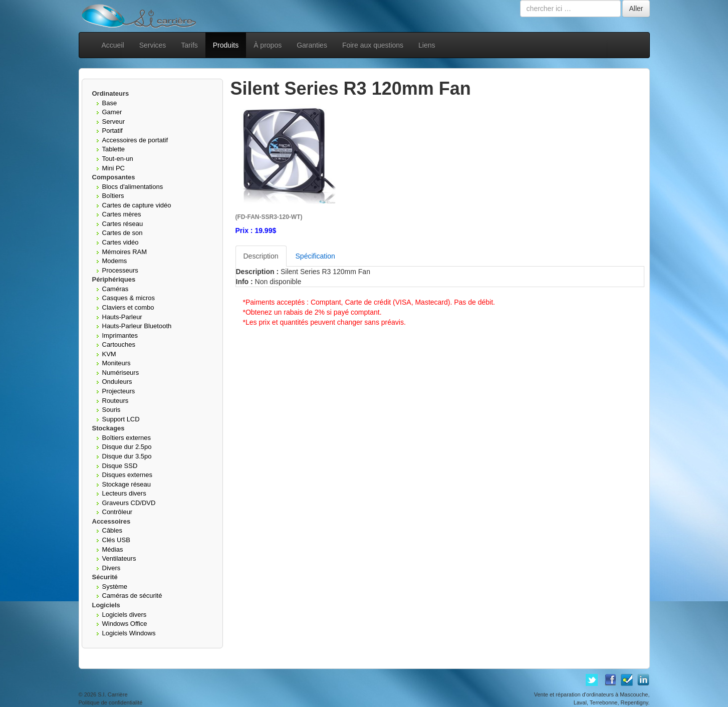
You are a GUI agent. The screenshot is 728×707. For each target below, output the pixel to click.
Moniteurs (116, 363)
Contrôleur (117, 512)
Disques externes (127, 475)
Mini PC (114, 168)
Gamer (112, 112)
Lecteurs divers (124, 493)
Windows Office (125, 624)
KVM (109, 354)
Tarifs (189, 45)
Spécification (315, 256)
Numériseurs (121, 373)
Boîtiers (113, 196)
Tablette (114, 149)
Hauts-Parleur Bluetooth (137, 326)
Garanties (312, 45)
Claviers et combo (128, 307)
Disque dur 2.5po (127, 447)
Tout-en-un (118, 159)
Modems (115, 261)
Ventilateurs (119, 558)
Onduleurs (117, 382)
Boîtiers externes (127, 438)
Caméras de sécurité (132, 596)
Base (110, 103)
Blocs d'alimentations (133, 187)
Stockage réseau (127, 484)
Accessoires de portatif (135, 140)
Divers (111, 568)
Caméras (115, 289)
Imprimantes (120, 335)
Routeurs (115, 401)
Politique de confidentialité (111, 702)
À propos (268, 45)
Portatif (112, 131)
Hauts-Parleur (122, 317)
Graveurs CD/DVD (129, 503)
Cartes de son (123, 233)
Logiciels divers (125, 615)
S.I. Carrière (112, 694)
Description (261, 256)
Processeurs (120, 270)
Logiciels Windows (129, 633)
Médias (113, 549)
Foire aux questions (373, 45)
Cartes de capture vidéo (137, 205)
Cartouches (119, 344)
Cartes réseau (123, 224)
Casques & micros (129, 298)
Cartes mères (122, 214)
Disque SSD (120, 466)
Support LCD (121, 419)
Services (153, 45)
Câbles (112, 530)
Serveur (114, 122)
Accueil (113, 45)
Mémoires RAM (125, 252)
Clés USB (116, 540)
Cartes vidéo (120, 242)
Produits (226, 45)
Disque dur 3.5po (127, 456)
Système (115, 586)
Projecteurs (119, 391)
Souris (111, 410)
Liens (427, 45)
